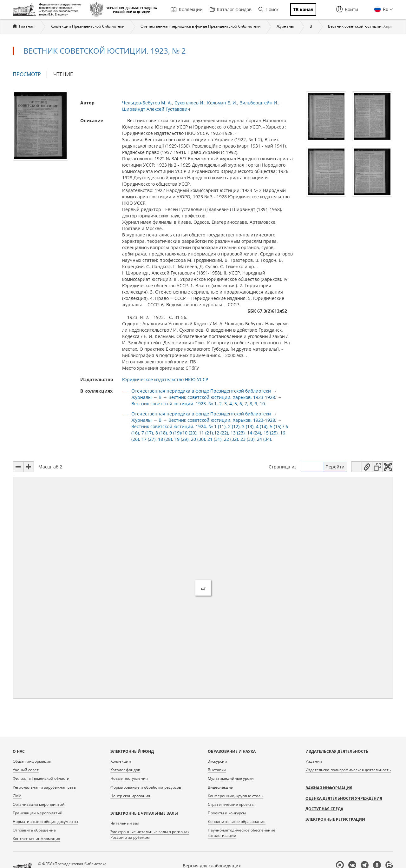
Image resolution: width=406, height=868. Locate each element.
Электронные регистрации (335, 819)
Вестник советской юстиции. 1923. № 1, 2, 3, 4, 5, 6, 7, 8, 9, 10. (199, 404)
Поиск (268, 9)
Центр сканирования (130, 796)
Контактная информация (36, 839)
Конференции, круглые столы (236, 796)
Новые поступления (129, 778)
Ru (385, 9)
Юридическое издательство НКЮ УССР (165, 379)
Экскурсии (217, 761)
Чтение (63, 74)
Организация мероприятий (39, 804)
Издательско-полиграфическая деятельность (348, 770)
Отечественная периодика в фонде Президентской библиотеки (201, 26)
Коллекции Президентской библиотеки (88, 26)
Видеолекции (221, 787)
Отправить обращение (34, 830)
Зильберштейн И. (259, 103)
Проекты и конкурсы (227, 813)
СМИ (17, 796)
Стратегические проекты (231, 804)
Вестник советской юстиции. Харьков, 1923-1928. (222, 397)
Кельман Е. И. (222, 103)
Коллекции (187, 9)
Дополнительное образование (237, 822)
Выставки (217, 770)
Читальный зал (125, 823)
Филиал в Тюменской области (41, 778)
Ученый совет (26, 770)
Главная (27, 26)
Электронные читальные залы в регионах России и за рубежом (150, 834)
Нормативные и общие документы (45, 822)
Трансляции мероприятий (38, 813)
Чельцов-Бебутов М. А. (147, 103)
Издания (314, 761)
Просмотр (30, 74)
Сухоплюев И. (190, 103)
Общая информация (32, 761)
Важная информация (329, 788)
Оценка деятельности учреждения (344, 798)
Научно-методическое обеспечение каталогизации (242, 833)
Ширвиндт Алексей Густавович (156, 109)
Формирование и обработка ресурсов (146, 787)
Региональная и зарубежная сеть (44, 787)
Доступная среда (324, 809)
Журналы (285, 26)
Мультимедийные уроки (231, 778)
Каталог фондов (231, 9)
